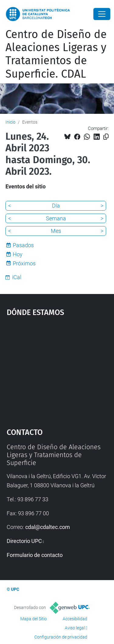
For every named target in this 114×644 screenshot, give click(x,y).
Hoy (18, 254)
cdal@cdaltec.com (48, 527)
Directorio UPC (24, 541)
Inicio (10, 122)
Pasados (23, 245)
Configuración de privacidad (61, 637)
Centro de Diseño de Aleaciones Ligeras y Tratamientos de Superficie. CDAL (56, 54)
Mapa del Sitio (34, 619)
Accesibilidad (75, 619)
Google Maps (57, 369)
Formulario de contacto (35, 555)
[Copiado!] (106, 137)
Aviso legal (75, 628)
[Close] (102, 14)
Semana (56, 218)
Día (56, 206)
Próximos (24, 263)
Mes (56, 231)
